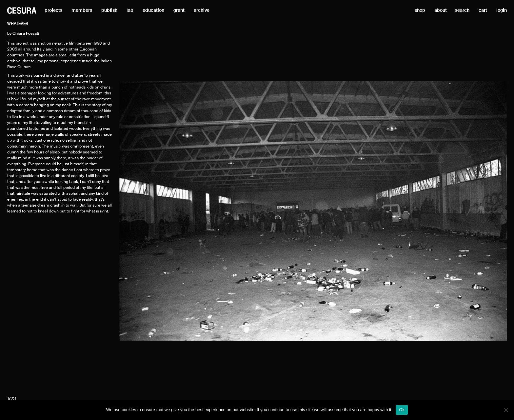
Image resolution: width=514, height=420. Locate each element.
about (441, 10)
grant (179, 10)
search (462, 10)
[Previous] (178, 211)
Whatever (18, 24)
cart (483, 10)
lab (130, 10)
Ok (402, 410)
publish (109, 10)
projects (53, 10)
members (82, 10)
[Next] (449, 211)
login (502, 10)
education (153, 10)
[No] (506, 410)
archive (202, 10)
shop (420, 10)
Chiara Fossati (26, 34)
